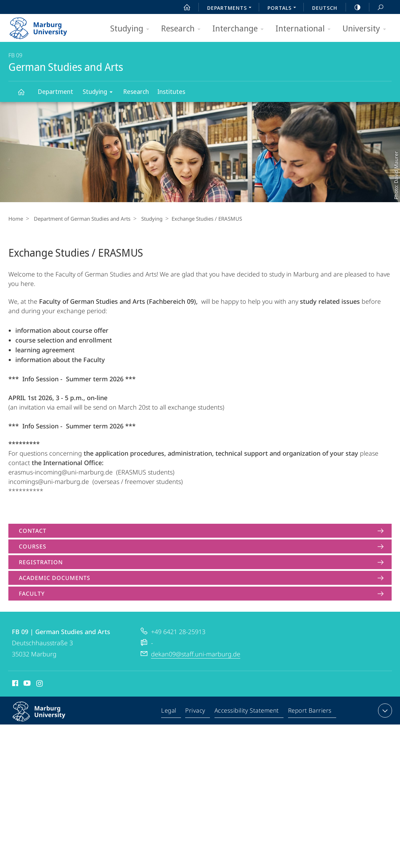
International (305, 29)
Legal (171, 712)
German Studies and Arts (25, 95)
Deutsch (325, 8)
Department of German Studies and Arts (80, 219)
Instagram (40, 684)
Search (377, 8)
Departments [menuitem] (231, 8)
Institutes (171, 91)
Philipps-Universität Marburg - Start (46, 26)
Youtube (26, 684)
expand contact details (384, 711)
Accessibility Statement (247, 712)
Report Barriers (310, 712)
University (367, 29)
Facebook (14, 684)
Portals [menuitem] (284, 8)
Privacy (197, 712)
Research (183, 29)
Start (183, 7)
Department (55, 91)
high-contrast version (354, 7)
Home (16, 219)
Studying (132, 29)
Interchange (240, 29)
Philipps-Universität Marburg (46, 717)
